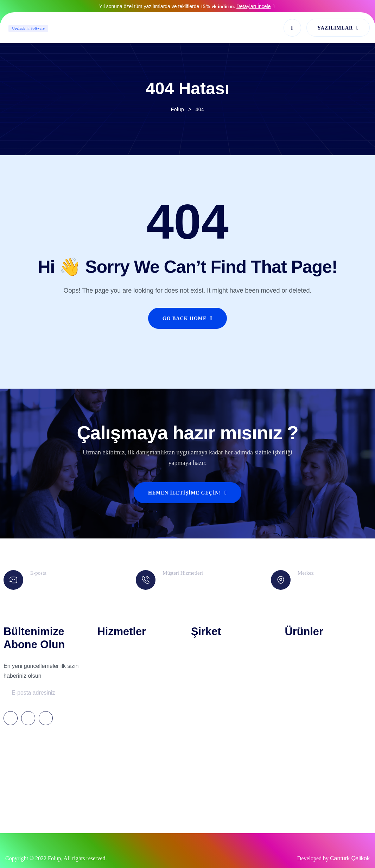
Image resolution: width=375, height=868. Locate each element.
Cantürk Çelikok (350, 858)
